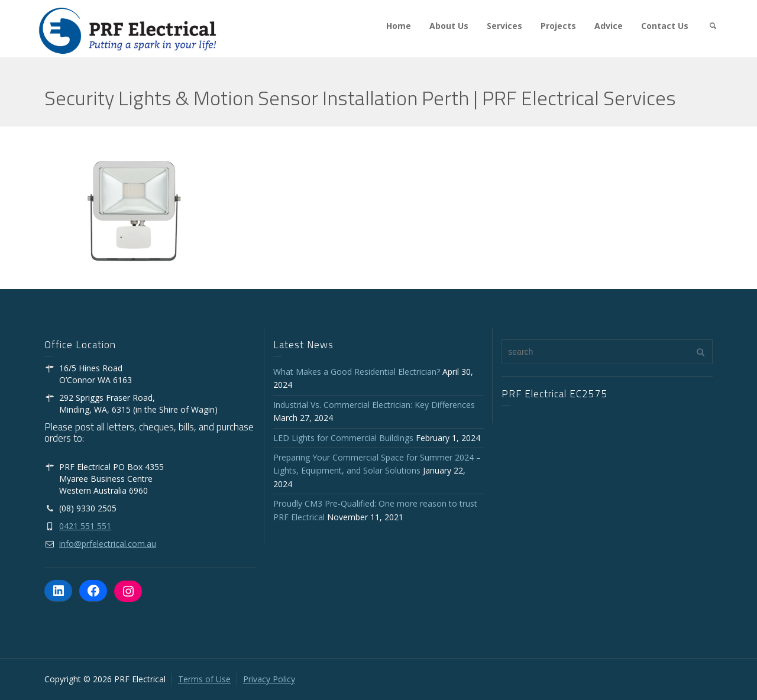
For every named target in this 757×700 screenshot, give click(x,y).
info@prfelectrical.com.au (108, 544)
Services (504, 26)
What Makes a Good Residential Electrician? (357, 372)
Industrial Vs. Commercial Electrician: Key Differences (376, 405)
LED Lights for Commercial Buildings (343, 438)
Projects (558, 26)
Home (399, 26)
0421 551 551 (85, 526)
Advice (609, 26)
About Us (449, 26)
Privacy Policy (269, 679)
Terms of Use (204, 679)
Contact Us (665, 26)
